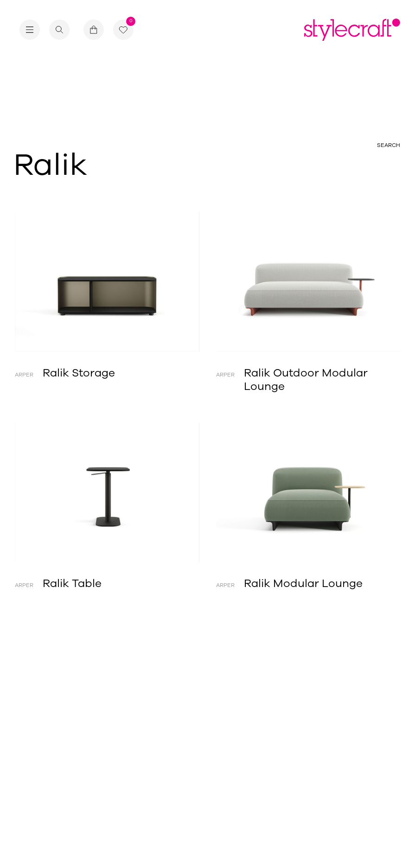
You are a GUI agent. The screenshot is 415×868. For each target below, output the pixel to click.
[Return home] (352, 30)
